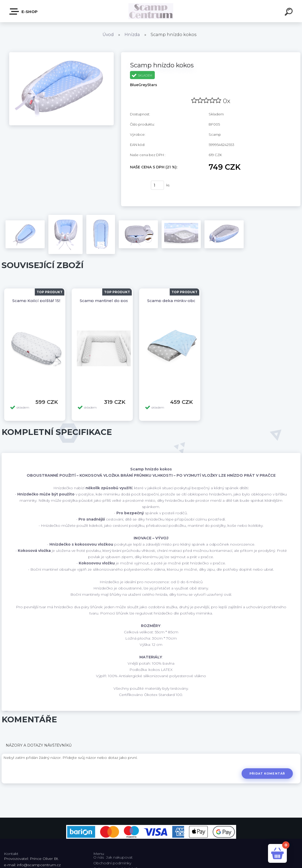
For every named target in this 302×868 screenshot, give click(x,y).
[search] (289, 13)
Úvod (108, 35)
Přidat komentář (267, 773)
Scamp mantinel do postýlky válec (115, 301)
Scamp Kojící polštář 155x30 (40, 301)
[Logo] (151, 11)
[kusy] (157, 185)
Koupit (137, 185)
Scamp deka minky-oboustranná (181, 301)
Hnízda (132, 35)
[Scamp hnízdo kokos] (61, 54)
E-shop (24, 11)
